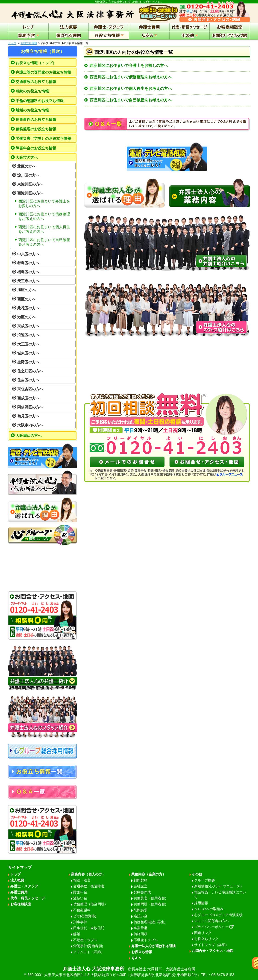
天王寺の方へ (28, 281)
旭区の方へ (26, 290)
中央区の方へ (28, 254)
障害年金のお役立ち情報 (36, 148)
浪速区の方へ (28, 335)
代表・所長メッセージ (28, 898)
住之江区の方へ (30, 371)
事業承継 (141, 928)
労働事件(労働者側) (88, 946)
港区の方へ (26, 317)
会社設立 (141, 886)
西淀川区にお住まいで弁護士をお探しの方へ (129, 66)
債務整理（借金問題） (91, 904)
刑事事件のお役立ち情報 (36, 120)
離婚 (77, 934)
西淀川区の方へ (30, 193)
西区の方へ (26, 299)
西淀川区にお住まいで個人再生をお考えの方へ (131, 89)
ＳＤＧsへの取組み (209, 909)
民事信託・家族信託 (89, 928)
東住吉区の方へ (30, 389)
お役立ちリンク (206, 939)
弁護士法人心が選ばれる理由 (154, 946)
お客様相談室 (21, 904)
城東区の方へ (28, 353)
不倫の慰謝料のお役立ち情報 (40, 101)
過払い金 (80, 898)
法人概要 (17, 880)
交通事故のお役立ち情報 (36, 82)
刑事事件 (80, 922)
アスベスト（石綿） (89, 952)
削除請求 (141, 910)
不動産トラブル (85, 940)
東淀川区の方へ (30, 184)
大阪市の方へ (27, 158)
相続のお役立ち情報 (32, 91)
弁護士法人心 (129, 972)
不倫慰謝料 (82, 910)
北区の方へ (26, 166)
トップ (12, 43)
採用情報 (201, 903)
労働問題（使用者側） (151, 904)
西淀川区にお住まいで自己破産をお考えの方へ (131, 100)
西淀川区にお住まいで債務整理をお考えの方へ (131, 77)
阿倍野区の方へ (30, 407)
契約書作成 (142, 892)
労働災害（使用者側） (151, 898)
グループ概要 (205, 880)
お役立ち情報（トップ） (36, 63)
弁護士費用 (19, 892)
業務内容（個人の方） (88, 874)
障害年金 (80, 892)
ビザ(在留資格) (85, 916)
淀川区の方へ (28, 175)
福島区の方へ (28, 272)
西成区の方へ (28, 398)
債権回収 (141, 934)
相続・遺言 (82, 880)
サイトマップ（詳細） (211, 945)
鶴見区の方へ (28, 416)
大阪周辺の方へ (29, 436)
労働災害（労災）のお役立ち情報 (43, 138)
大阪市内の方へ (30, 425)
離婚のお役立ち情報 (32, 110)
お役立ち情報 (29, 43)
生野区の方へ (28, 362)
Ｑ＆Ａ (136, 958)
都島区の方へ (28, 263)
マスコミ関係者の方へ (211, 921)
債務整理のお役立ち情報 (36, 129)
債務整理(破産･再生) (150, 922)
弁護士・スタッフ (24, 886)
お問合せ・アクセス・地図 (213, 951)
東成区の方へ (28, 326)
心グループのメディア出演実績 (218, 915)
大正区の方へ (28, 344)
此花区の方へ (28, 308)
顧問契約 (141, 880)
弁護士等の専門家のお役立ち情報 (43, 72)
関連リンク (203, 933)
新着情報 (219, 886)
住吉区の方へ (28, 380)
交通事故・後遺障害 (89, 886)
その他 (197, 874)
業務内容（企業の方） (149, 874)
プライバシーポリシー (214, 927)
